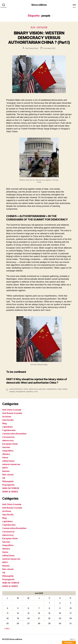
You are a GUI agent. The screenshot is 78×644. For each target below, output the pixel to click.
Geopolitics (8, 451)
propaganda (20, 391)
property (30, 391)
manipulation (51, 389)
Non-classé (8, 475)
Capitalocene (9, 430)
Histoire (6, 454)
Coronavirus (8, 437)
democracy (34, 389)
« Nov (7, 628)
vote (36, 391)
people (12, 391)
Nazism (6, 471)
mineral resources (11, 464)
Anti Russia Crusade (12, 413)
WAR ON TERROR (11, 488)
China (26, 389)
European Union (10, 444)
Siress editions (39, 5)
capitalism (42, 27)
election (42, 389)
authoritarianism (16, 389)
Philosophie (8, 481)
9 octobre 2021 (49, 48)
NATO (5, 468)
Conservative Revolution (14, 434)
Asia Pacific (8, 420)
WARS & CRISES (10, 492)
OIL (4, 478)
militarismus (8, 461)
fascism (6, 447)
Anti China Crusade (12, 410)
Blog (33, 27)
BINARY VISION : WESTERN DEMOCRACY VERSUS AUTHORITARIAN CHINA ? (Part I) (39, 38)
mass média (62, 389)
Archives (7, 417)
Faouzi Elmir (33, 48)
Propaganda (8, 485)
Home (5, 458)
